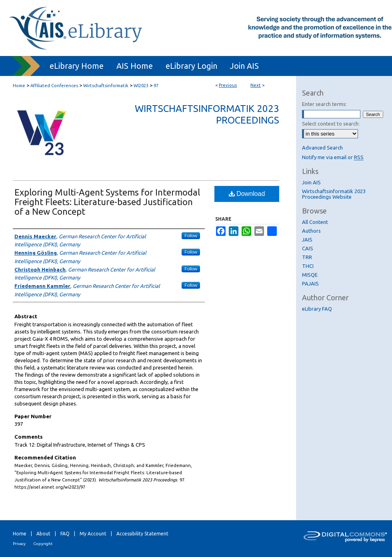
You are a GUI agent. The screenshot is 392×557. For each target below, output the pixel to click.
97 (156, 86)
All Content (315, 222)
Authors (311, 231)
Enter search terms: (324, 104)
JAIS (307, 240)
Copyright (43, 544)
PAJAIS (310, 283)
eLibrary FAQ (317, 309)
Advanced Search (322, 148)
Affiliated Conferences (54, 86)
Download (247, 194)
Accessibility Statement (142, 534)
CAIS (308, 248)
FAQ (65, 534)
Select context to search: (331, 124)
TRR (307, 257)
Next (256, 85)
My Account (93, 534)
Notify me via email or (333, 157)
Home (19, 86)
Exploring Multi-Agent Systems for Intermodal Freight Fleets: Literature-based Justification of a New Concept (107, 202)
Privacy (19, 544)
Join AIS (311, 182)
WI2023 (141, 86)
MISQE (310, 275)
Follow (191, 236)
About (43, 534)
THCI (308, 266)
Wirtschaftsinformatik (106, 86)
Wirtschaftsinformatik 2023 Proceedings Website (334, 194)
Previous (228, 85)
